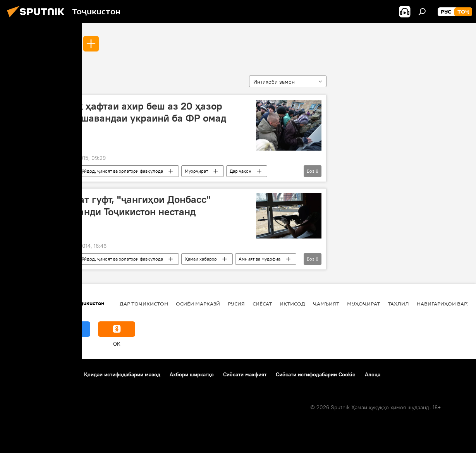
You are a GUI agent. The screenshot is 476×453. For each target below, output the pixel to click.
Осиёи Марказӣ (198, 304)
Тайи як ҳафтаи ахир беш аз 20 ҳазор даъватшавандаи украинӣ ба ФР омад (137, 112)
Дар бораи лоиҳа (29, 374)
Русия (236, 304)
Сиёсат (262, 304)
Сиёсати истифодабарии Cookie (316, 374)
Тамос (67, 374)
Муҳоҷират (196, 171)
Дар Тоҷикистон (144, 304)
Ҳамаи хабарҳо (201, 259)
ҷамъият (326, 304)
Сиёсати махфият (245, 374)
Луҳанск (61, 43)
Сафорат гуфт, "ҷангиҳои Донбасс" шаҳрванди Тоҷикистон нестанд (130, 205)
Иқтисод (292, 304)
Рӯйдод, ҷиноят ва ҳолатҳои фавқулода (121, 171)
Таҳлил (398, 304)
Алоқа (373, 374)
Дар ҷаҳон (241, 171)
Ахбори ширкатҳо (192, 374)
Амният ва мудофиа (259, 259)
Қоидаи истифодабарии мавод (122, 374)
